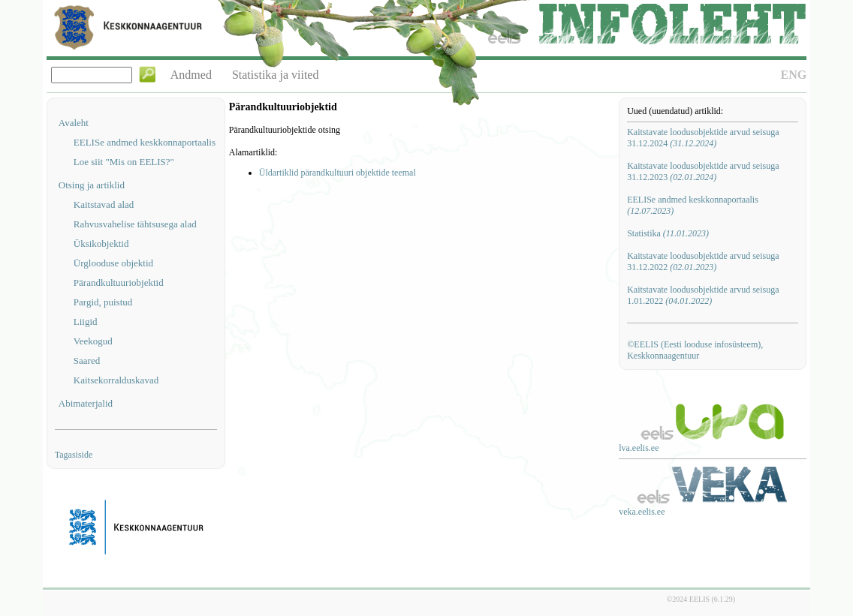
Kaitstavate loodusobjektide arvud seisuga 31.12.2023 (703, 171)
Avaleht (74, 123)
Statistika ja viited (276, 75)
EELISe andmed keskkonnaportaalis (145, 142)
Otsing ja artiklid (92, 185)
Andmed (191, 75)
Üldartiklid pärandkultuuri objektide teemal (338, 173)
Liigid (86, 322)
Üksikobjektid (101, 243)
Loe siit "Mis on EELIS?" (124, 162)
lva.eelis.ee (639, 448)
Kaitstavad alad (104, 204)
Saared (87, 361)
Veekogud (93, 341)
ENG (794, 75)
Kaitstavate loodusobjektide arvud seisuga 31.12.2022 (703, 261)
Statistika (668, 233)
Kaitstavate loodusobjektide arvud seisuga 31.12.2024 (703, 138)
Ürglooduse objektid (113, 263)
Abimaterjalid (86, 403)
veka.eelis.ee (642, 512)
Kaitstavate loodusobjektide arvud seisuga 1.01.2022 (703, 295)
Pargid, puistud (103, 302)
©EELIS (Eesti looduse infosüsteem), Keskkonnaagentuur (695, 350)
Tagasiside (74, 455)
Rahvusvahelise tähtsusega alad (135, 224)
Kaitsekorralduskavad (116, 380)
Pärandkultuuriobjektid (119, 282)
